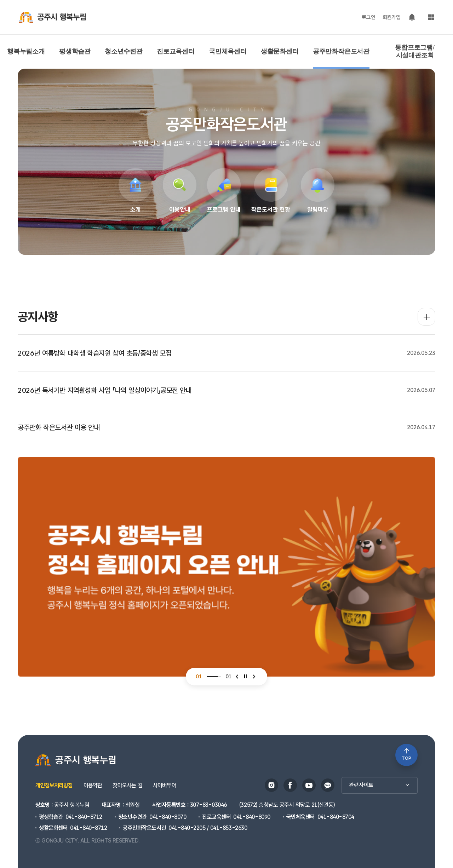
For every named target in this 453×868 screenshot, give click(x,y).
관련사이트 (380, 785)
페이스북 (290, 785)
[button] (237, 695)
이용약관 (93, 785)
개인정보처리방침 (54, 785)
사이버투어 (165, 785)
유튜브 (309, 785)
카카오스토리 (328, 785)
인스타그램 (271, 785)
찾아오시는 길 (127, 785)
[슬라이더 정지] (246, 695)
